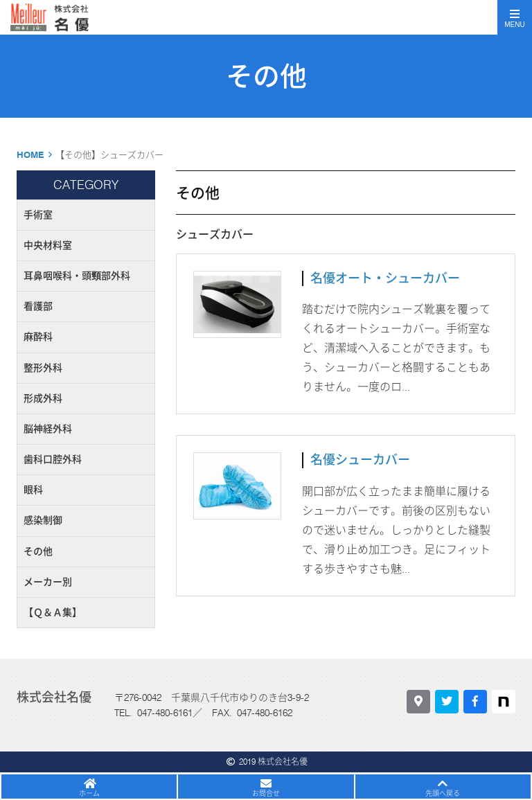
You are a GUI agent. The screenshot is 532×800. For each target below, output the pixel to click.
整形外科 (43, 368)
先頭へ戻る (443, 793)
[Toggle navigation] (515, 17)
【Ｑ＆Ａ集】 (53, 612)
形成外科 (43, 398)
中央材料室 (48, 245)
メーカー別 (48, 582)
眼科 (33, 490)
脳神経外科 (48, 429)
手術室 (38, 215)
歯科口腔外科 (53, 459)
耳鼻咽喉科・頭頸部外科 (77, 276)
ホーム (89, 793)
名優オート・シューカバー (385, 278)
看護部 (38, 306)
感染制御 (43, 520)
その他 (38, 551)
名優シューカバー (360, 460)
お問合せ (266, 793)
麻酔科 (38, 337)
